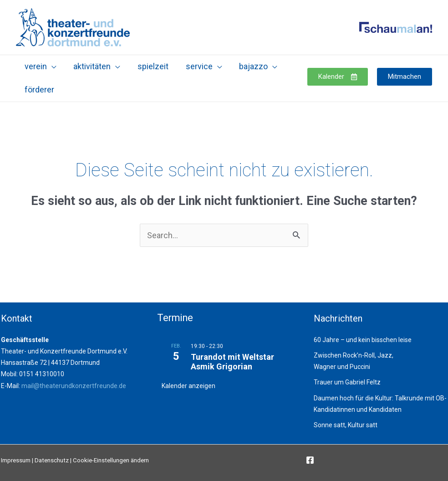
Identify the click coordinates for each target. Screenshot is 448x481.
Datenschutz (52, 460)
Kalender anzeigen (188, 386)
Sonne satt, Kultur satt (346, 425)
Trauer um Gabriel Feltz (347, 382)
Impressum (16, 460)
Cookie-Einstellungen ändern (111, 460)
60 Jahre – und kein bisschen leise (363, 340)
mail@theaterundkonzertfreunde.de (74, 386)
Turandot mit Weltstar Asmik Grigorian (232, 362)
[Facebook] (310, 460)
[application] (51, 66)
